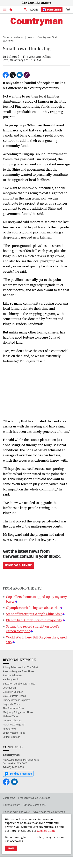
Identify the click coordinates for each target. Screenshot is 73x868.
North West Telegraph (14, 725)
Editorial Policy (11, 805)
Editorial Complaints (34, 805)
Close (11, 848)
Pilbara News (10, 729)
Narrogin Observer (12, 720)
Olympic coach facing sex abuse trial (33, 608)
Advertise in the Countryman (49, 812)
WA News (8, 41)
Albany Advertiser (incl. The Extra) (20, 667)
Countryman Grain (48, 37)
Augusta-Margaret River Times (18, 671)
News (31, 37)
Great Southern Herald (14, 696)
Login (34, 10)
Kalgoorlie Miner (11, 704)
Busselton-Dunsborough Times (19, 684)
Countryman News (13, 37)
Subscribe (52, 10)
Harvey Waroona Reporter (16, 700)
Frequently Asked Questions (34, 798)
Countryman (9, 688)
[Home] (11, 10)
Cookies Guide (46, 831)
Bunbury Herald (11, 680)
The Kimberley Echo (13, 708)
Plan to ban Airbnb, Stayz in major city (34, 620)
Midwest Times (11, 716)
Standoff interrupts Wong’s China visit (34, 614)
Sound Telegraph (12, 737)
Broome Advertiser (13, 675)
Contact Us (9, 798)
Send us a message (18, 774)
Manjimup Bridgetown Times (18, 712)
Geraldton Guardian (13, 692)
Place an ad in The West (16, 812)
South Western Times (14, 733)
